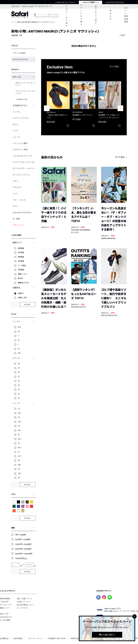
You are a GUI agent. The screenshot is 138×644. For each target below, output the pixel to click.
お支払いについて (24, 602)
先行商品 (21, 253)
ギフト (15, 206)
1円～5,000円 (20, 535)
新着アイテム (22, 274)
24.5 (19, 430)
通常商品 (21, 248)
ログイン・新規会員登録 (126, 15)
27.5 (19, 456)
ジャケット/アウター (21, 118)
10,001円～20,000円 (23, 544)
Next (120, 108)
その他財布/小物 (21, 99)
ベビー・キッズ (19, 200)
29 (19, 368)
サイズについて (6, 605)
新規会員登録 (5, 599)
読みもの (110, 15)
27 (19, 452)
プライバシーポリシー (35, 639)
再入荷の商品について (25, 605)
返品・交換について (25, 599)
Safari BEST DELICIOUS (22, 213)
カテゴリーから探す (67, 15)
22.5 (19, 413)
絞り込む (28, 304)
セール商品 (22, 266)
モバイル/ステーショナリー (24, 168)
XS (19, 332)
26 (19, 443)
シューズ (16, 137)
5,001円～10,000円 (23, 539)
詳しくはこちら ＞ (107, 635)
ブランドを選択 (19, 53)
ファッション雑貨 (20, 143)
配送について (5, 608)
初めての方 (4, 614)
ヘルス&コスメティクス (22, 156)
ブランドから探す (81, 15)
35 (19, 394)
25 (19, 435)
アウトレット (18, 225)
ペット (15, 194)
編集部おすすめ (23, 283)
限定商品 (21, 257)
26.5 (19, 448)
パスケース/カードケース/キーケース (25, 92)
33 (19, 385)
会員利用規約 (18, 639)
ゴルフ (15, 181)
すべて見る (114, 67)
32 (19, 381)
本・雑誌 (16, 219)
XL (19, 349)
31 (19, 377)
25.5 (19, 439)
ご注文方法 (4, 602)
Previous (47, 108)
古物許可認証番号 (77, 639)
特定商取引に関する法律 (57, 639)
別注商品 (21, 261)
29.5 (19, 473)
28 (19, 364)
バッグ (15, 131)
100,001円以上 (21, 558)
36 (19, 398)
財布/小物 (17, 77)
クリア (15, 305)
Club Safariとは (6, 617)
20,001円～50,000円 (23, 549)
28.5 (19, 465)
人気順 (122, 35)
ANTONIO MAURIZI (20, 59)
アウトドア (17, 187)
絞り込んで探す (96, 15)
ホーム (13, 22)
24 (19, 426)
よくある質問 (5, 620)
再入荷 (20, 278)
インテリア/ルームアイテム (24, 162)
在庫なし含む (23, 298)
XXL (19, 353)
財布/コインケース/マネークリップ (25, 84)
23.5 (19, 422)
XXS (19, 327)
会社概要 (4, 639)
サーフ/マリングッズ (21, 175)
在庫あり (21, 293)
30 (19, 372)
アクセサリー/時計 (20, 150)
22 (19, 409)
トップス (16, 112)
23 (19, 417)
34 (19, 389)
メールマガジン (23, 608)
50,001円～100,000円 (24, 554)
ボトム (15, 124)
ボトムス (16, 358)
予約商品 (21, 270)
